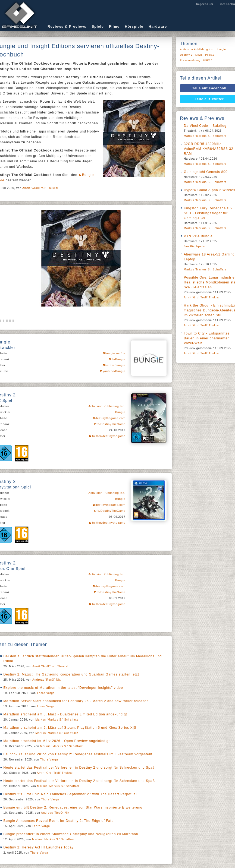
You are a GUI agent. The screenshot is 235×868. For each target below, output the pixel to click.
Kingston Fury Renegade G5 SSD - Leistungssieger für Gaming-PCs (208, 213)
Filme (114, 26)
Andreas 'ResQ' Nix (47, 680)
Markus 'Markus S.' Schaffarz (57, 720)
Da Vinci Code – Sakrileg (205, 126)
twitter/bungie (115, 365)
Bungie (120, 412)
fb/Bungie (118, 359)
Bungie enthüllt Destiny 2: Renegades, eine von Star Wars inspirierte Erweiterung (73, 807)
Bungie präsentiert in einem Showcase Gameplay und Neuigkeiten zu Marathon (71, 834)
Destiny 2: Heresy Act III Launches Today (39, 847)
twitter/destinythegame (109, 436)
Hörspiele (134, 26)
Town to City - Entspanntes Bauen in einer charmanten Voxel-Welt (207, 338)
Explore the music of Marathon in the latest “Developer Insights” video (63, 688)
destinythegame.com (110, 418)
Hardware (158, 26)
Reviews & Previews (67, 26)
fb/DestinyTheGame (111, 424)
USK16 (208, 60)
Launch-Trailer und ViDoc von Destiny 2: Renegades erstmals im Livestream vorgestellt (78, 754)
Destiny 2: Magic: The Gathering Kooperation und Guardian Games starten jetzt (71, 674)
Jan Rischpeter (195, 246)
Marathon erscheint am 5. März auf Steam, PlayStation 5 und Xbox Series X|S (70, 728)
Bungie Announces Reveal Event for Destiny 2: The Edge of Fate (59, 821)
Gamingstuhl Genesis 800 (206, 172)
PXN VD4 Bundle (198, 236)
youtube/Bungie (114, 371)
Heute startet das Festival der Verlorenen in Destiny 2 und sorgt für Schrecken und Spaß (79, 768)
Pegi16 (210, 55)
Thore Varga (46, 693)
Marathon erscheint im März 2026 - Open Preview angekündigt (57, 741)
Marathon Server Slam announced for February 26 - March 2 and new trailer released (76, 701)
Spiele (98, 26)
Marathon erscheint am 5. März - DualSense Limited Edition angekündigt (65, 714)
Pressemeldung (190, 60)
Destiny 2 (187, 55)
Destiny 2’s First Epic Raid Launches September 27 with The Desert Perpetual (70, 794)
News (199, 55)
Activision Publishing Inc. (107, 406)
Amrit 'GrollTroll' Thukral (40, 188)
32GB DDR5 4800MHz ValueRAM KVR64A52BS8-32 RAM (209, 149)
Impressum (204, 4)
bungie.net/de (115, 353)
